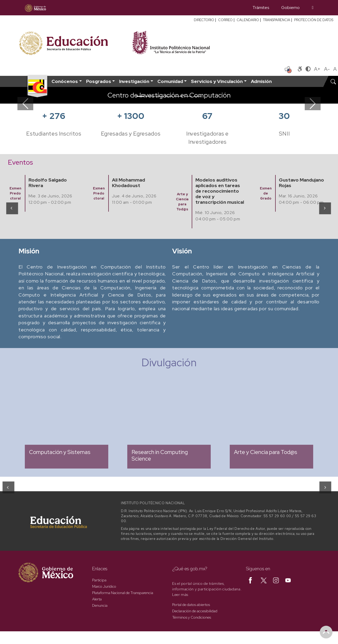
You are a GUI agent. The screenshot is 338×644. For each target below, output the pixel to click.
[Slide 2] (150, 96)
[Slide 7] (198, 96)
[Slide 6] (188, 96)
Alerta (97, 599)
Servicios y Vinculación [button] (217, 81)
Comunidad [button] (170, 81)
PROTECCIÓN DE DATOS (314, 20)
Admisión (261, 81)
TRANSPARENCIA (277, 20)
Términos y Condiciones (192, 617)
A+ (317, 69)
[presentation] (12, 208)
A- (327, 69)
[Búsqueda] (313, 8)
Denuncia (100, 605)
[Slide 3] (159, 96)
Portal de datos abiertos (191, 605)
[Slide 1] (140, 96)
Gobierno (290, 8)
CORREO (225, 20)
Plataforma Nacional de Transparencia (123, 593)
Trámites (261, 8)
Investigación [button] (134, 81)
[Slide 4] (169, 96)
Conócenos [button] (65, 81)
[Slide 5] (179, 96)
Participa (99, 580)
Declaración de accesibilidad (195, 611)
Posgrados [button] (99, 81)
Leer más (180, 595)
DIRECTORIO (204, 20)
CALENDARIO (248, 20)
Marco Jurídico (104, 586)
